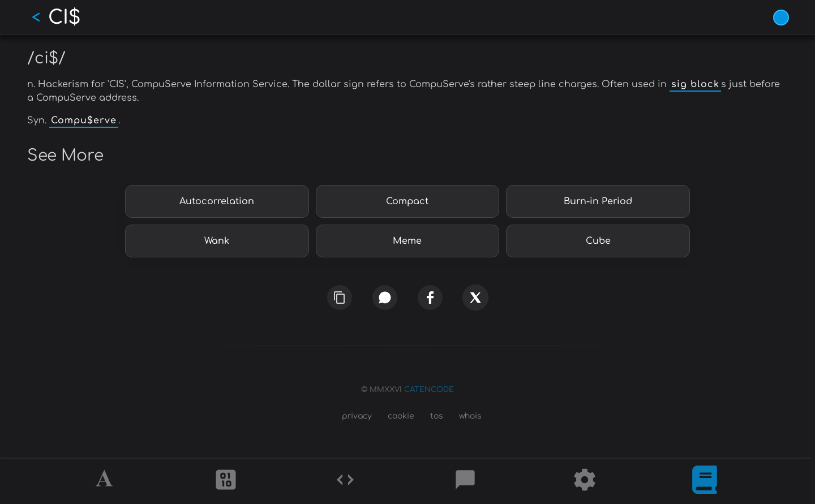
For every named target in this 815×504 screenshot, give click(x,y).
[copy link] (340, 298)
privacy (357, 416)
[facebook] (430, 297)
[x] (475, 298)
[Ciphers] (226, 481)
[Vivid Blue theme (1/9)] (781, 18)
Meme (407, 241)
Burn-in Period (598, 201)
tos (437, 416)
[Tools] (585, 481)
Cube (598, 241)
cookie (401, 416)
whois (470, 416)
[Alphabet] (106, 481)
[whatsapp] (385, 297)
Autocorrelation (217, 201)
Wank (217, 241)
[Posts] (465, 481)
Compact (407, 201)
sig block (695, 84)
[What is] (705, 481)
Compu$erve (84, 120)
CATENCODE (429, 390)
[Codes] (345, 481)
